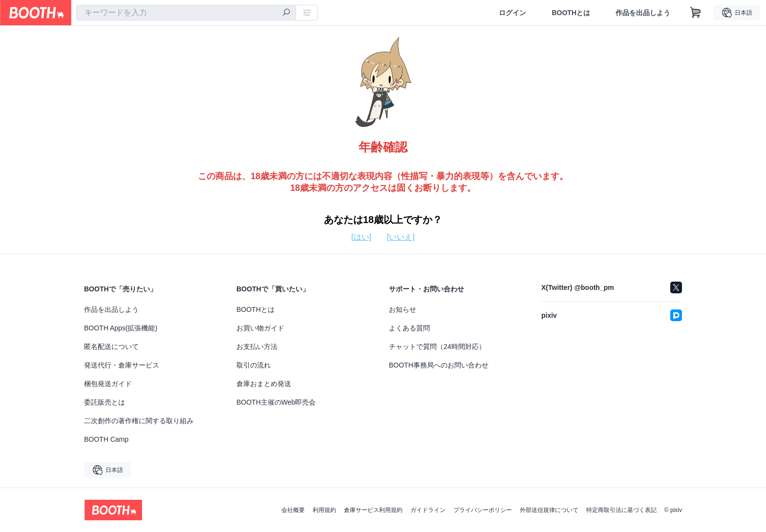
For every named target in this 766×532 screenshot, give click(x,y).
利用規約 (324, 510)
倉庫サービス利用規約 (373, 510)
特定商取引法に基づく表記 (621, 510)
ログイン (512, 13)
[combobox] (186, 13)
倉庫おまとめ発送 (264, 384)
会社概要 (293, 510)
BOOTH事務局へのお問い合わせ (439, 365)
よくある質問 (409, 328)
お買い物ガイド (260, 328)
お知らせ (403, 309)
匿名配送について (111, 347)
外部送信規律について (549, 510)
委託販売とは (105, 402)
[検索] (286, 13)
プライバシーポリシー (483, 510)
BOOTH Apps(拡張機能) (121, 328)
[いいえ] (401, 237)
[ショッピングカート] (696, 13)
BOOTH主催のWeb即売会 (276, 402)
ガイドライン (428, 510)
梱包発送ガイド (108, 384)
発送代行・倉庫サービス (122, 365)
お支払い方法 (257, 347)
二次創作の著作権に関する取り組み (139, 421)
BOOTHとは (571, 13)
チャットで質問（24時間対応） (437, 347)
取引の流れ (254, 365)
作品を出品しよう (643, 13)
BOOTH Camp (106, 439)
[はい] (361, 237)
